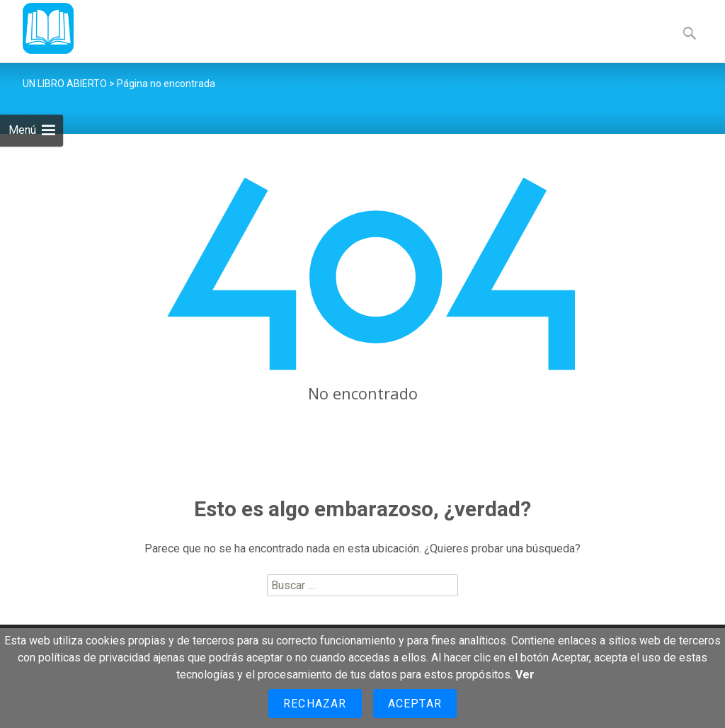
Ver (525, 675)
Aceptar (415, 704)
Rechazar (315, 704)
